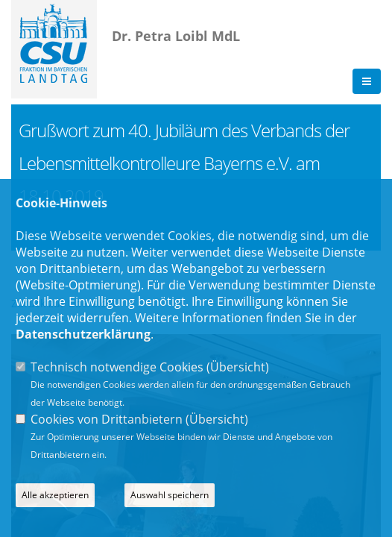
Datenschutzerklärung (83, 334)
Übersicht (238, 367)
